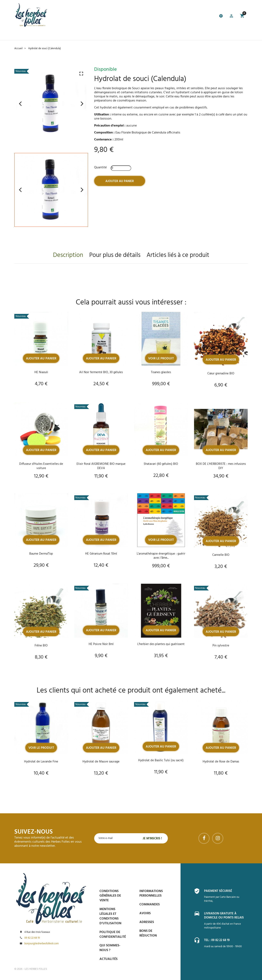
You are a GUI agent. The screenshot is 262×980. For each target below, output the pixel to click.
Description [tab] (68, 255)
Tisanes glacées (161, 372)
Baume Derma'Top (41, 554)
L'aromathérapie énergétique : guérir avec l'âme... (161, 556)
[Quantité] (121, 168)
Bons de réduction (148, 933)
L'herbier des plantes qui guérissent (161, 644)
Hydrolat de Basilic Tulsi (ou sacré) (161, 761)
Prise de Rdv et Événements (89, 35)
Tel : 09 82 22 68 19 (218, 940)
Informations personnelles (151, 894)
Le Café (58, 35)
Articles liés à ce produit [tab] (178, 255)
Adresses (147, 922)
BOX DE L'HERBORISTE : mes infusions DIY (221, 466)
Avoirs (145, 913)
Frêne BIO (41, 646)
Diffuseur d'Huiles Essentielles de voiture (41, 466)
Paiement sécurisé (219, 891)
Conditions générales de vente (110, 896)
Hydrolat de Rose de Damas (221, 762)
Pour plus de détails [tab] (115, 255)
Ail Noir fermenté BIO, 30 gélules (101, 372)
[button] (231, 17)
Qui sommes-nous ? (110, 948)
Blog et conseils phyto (133, 35)
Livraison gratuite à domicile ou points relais (226, 916)
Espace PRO (163, 35)
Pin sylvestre (221, 646)
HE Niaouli (41, 372)
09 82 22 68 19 (32, 938)
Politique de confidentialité (113, 935)
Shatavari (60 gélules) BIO (161, 464)
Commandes (150, 905)
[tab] (110, 17)
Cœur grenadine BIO (221, 374)
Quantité (100, 168)
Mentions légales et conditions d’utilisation (110, 916)
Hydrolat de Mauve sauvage (101, 762)
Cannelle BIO (221, 555)
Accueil (21, 35)
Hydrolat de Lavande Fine (41, 762)
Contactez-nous (189, 35)
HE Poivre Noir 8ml (101, 644)
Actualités (108, 959)
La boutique (40, 35)
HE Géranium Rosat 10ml (101, 554)
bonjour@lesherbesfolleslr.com (42, 944)
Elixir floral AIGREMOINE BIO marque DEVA (101, 466)
